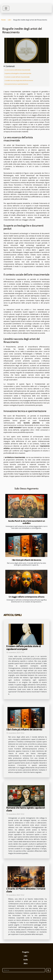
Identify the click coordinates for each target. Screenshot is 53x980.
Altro (26, 964)
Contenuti (10, 66)
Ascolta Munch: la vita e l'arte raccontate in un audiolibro (27, 522)
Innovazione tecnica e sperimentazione (16, 84)
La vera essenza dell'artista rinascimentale (17, 70)
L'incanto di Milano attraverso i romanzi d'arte (26, 890)
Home (3, 20)
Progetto (26, 952)
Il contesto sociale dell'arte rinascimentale (17, 77)
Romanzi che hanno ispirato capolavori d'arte (26, 809)
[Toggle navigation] (6, 8)
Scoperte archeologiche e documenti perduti (18, 73)
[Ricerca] (24, 970)
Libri (9, 20)
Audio (26, 960)
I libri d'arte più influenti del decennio (26, 560)
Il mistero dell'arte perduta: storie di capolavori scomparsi (23, 648)
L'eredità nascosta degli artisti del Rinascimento (19, 80)
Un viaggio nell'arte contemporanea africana (26, 597)
